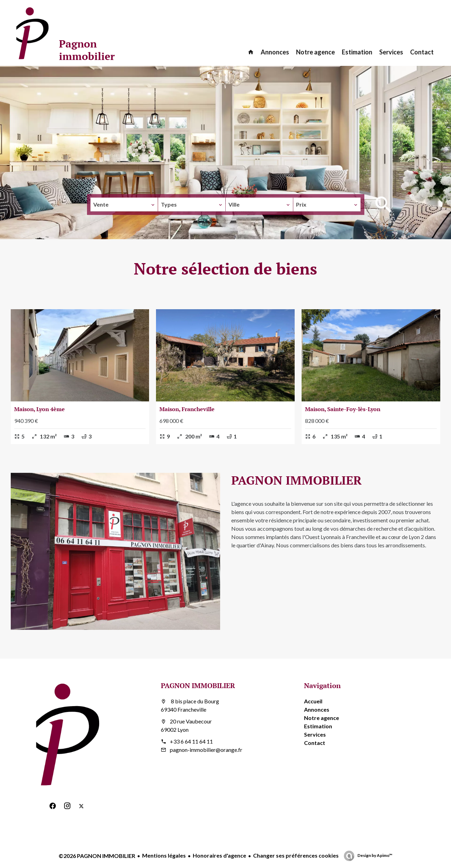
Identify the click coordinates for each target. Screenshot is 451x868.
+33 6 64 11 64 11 (191, 741)
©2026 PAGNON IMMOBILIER (97, 856)
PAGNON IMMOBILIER (198, 685)
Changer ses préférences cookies (296, 855)
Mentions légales (164, 855)
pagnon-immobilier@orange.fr (206, 750)
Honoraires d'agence (219, 855)
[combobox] (124, 205)
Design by (375, 855)
